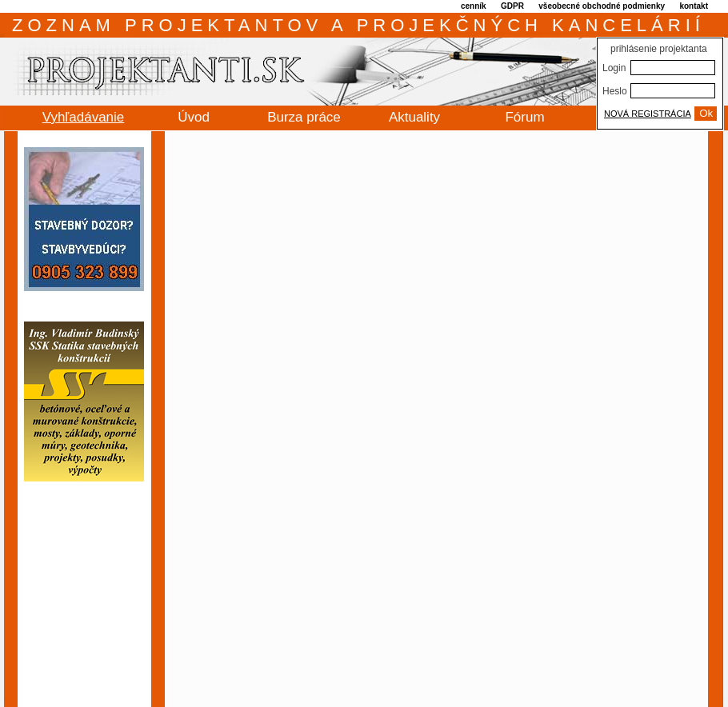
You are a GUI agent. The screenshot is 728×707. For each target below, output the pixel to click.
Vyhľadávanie (84, 117)
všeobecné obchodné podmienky (602, 6)
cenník (474, 6)
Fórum (524, 117)
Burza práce (304, 117)
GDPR (512, 6)
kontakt (694, 6)
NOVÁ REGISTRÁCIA (648, 114)
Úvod (194, 117)
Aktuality (414, 117)
